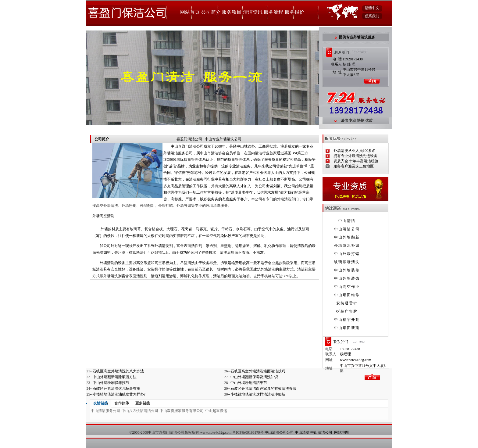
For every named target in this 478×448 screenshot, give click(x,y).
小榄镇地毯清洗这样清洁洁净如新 (258, 394)
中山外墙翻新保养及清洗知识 (254, 377)
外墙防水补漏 (347, 246)
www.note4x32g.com (356, 360)
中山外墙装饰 (347, 278)
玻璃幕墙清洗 (347, 262)
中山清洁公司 (347, 229)
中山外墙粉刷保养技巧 (111, 383)
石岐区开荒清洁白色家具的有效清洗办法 (263, 389)
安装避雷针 (347, 303)
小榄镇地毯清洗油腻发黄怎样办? (119, 394)
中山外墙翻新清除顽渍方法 (115, 377)
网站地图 (341, 432)
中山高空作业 (347, 287)
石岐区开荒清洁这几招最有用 (116, 389)
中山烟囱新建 (347, 328)
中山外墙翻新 (347, 237)
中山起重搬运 (216, 411)
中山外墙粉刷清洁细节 (249, 383)
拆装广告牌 (347, 311)
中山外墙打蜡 (347, 254)
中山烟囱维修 (347, 295)
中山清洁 (347, 221)
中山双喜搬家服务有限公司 (182, 411)
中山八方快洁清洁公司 (140, 411)
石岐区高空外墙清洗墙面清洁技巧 (258, 371)
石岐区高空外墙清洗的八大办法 (118, 371)
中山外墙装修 (347, 270)
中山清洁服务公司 (105, 411)
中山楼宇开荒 (347, 320)
